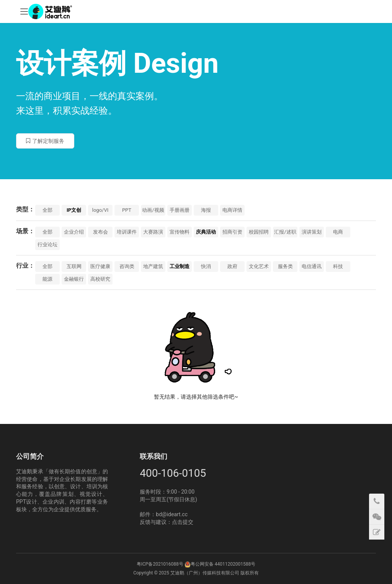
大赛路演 (153, 232)
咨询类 (127, 266)
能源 (47, 279)
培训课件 (127, 232)
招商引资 (232, 232)
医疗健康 (100, 266)
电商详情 (232, 210)
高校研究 (100, 279)
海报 (206, 210)
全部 (47, 210)
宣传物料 (180, 232)
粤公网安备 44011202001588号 (223, 564)
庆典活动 (206, 232)
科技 (338, 266)
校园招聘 (259, 232)
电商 (338, 232)
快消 (206, 266)
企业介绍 (74, 232)
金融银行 (74, 279)
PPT (127, 210)
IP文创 (74, 210)
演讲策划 (312, 232)
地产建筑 (153, 266)
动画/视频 (153, 210)
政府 (232, 266)
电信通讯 (312, 266)
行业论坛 (47, 245)
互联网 (74, 266)
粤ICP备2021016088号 (160, 564)
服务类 (285, 266)
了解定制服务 (45, 141)
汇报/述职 (285, 232)
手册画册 (180, 210)
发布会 (100, 232)
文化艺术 (259, 266)
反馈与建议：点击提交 (167, 522)
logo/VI (100, 210)
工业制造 (180, 266)
